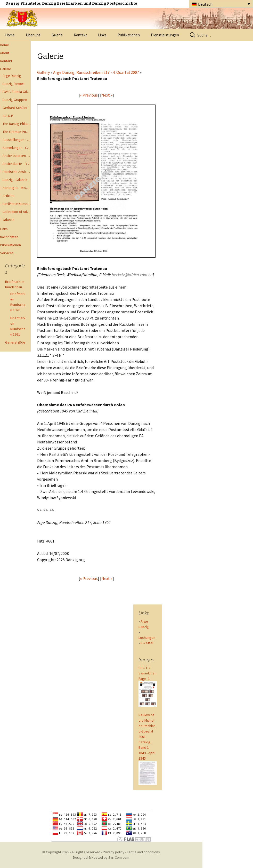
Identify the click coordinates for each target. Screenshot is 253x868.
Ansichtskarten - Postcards (17, 156)
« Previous (89, 95)
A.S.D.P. (8, 116)
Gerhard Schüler (15, 108)
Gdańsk (9, 220)
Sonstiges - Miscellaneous (17, 188)
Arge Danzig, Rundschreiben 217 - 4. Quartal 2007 (96, 72)
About (5, 53)
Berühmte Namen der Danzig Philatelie (17, 204)
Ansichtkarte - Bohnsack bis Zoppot (17, 164)
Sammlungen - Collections (17, 148)
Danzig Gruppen (15, 100)
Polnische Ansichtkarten (17, 172)
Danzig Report (14, 84)
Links (102, 35)
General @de (15, 342)
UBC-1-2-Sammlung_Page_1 (147, 673)
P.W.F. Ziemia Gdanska (17, 92)
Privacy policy (114, 852)
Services (7, 253)
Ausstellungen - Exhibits (17, 140)
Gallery (43, 72)
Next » (107, 95)
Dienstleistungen (165, 35)
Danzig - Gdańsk (15, 180)
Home (10, 35)
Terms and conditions (143, 852)
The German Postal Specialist (17, 132)
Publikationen (129, 35)
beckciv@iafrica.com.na (132, 275)
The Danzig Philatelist (17, 124)
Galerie (57, 35)
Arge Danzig (12, 76)
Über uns (33, 35)
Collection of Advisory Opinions (17, 212)
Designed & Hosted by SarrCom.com (101, 857)
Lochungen (147, 638)
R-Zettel (147, 643)
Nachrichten (9, 237)
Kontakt (80, 35)
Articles (9, 196)
